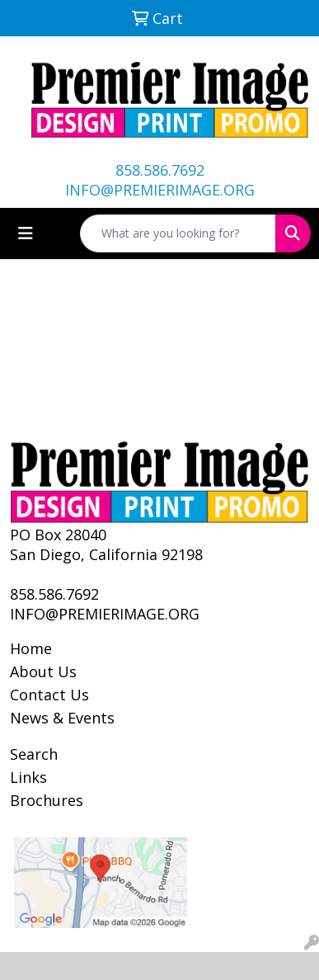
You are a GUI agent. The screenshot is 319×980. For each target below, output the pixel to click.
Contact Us (49, 695)
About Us (43, 671)
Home (31, 648)
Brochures (47, 800)
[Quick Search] (178, 233)
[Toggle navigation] (26, 233)
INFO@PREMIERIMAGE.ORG (160, 190)
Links (28, 777)
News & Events (62, 718)
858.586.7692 (160, 170)
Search (34, 754)
